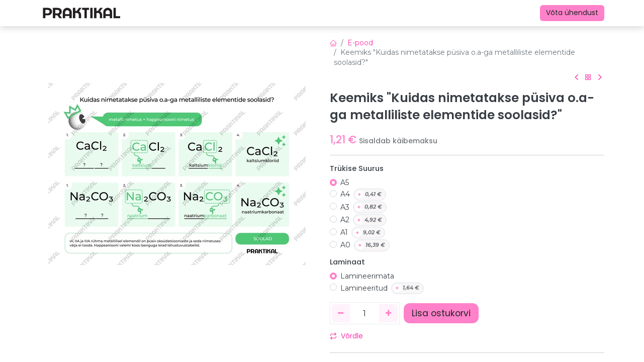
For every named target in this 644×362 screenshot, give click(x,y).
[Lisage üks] (388, 313)
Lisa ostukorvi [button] (441, 313)
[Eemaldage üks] (341, 313)
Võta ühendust (572, 13)
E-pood (360, 43)
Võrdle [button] (346, 336)
